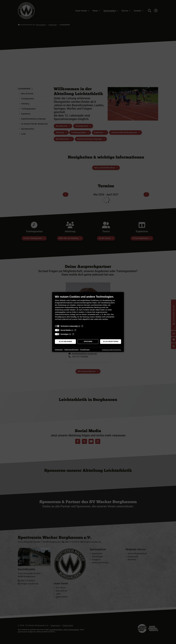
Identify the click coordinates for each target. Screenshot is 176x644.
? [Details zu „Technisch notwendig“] (82, 326)
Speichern (88, 341)
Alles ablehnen (65, 341)
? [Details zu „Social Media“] (75, 330)
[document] (88, 309)
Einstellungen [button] (85, 350)
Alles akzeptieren (111, 341)
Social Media (66, 330)
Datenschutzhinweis (71, 350)
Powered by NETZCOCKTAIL (112, 350)
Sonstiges (65, 334)
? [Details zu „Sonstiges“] (73, 334)
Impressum (59, 350)
